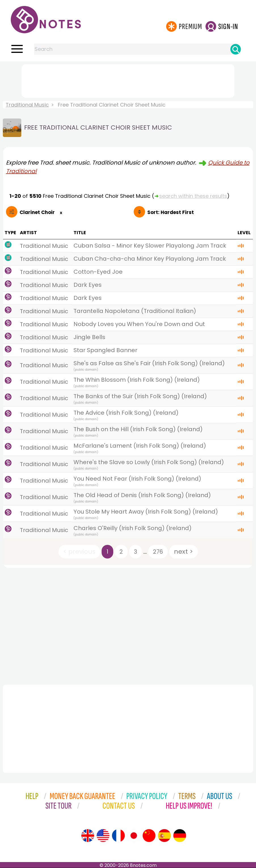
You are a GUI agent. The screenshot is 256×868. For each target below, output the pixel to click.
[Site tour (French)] (118, 836)
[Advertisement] (128, 80)
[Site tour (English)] (88, 836)
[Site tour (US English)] (103, 836)
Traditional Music (27, 105)
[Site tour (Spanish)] (164, 836)
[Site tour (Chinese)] (149, 836)
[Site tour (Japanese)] (134, 836)
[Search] (236, 49)
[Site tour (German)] (180, 836)
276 (158, 552)
